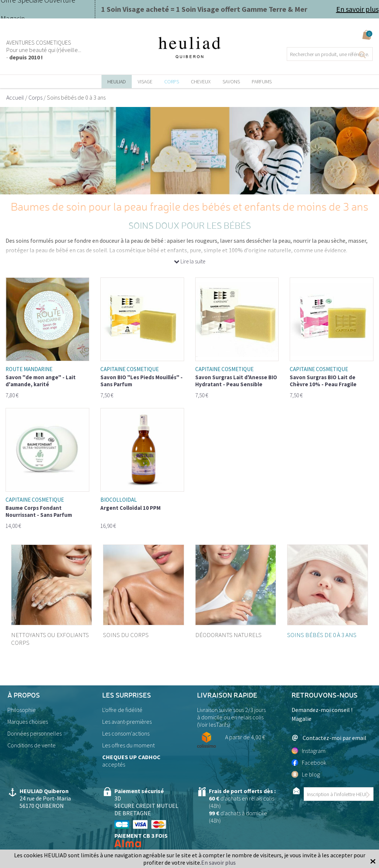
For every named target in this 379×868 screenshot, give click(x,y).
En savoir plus (357, 9)
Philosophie (22, 710)
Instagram (309, 751)
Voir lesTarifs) (214, 725)
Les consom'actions (126, 733)
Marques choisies (28, 722)
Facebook (309, 762)
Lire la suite (189, 261)
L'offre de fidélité (122, 710)
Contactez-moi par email (329, 738)
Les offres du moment (128, 745)
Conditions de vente (32, 745)
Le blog (306, 774)
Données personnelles (35, 733)
